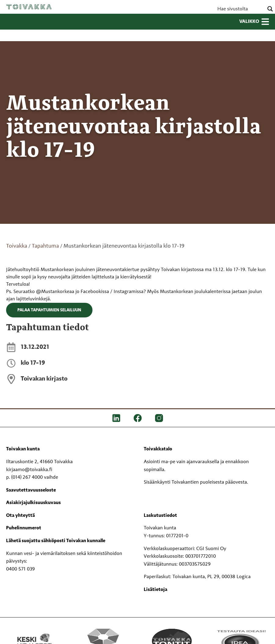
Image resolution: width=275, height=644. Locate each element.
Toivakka (29, 7)
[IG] (159, 418)
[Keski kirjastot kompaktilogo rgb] (34, 635)
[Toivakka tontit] (172, 641)
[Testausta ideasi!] (241, 641)
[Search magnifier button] (270, 9)
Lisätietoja (156, 590)
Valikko (254, 22)
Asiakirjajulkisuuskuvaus (33, 503)
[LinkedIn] (116, 418)
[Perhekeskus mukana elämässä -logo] (103, 641)
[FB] (138, 418)
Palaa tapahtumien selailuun (49, 310)
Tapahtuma (45, 246)
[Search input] (240, 9)
